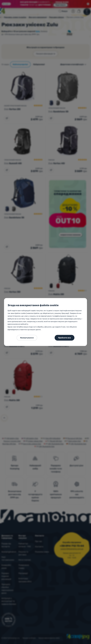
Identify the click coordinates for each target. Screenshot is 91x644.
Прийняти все (65, 338)
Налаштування (27, 338)
